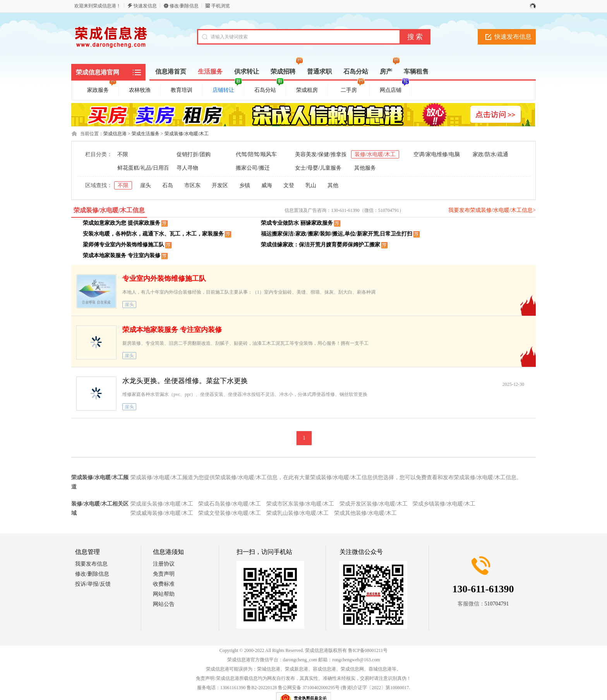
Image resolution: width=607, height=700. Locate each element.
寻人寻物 (187, 168)
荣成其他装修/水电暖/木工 (365, 513)
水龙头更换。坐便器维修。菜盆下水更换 (185, 381)
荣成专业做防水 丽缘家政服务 (297, 223)
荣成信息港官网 (98, 72)
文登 (289, 185)
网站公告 (164, 604)
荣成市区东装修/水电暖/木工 (300, 504)
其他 (333, 185)
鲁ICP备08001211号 (368, 650)
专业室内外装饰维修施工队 (164, 279)
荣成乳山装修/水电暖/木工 (298, 513)
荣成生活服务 (146, 134)
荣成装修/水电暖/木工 (187, 134)
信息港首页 (171, 71)
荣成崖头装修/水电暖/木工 (162, 504)
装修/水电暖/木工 (375, 154)
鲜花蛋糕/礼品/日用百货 (146, 168)
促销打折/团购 (194, 154)
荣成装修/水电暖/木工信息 (109, 210)
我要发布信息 (91, 564)
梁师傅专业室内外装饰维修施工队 (123, 245)
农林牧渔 (140, 90)
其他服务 (365, 168)
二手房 (353, 89)
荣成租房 (307, 90)
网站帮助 (164, 594)
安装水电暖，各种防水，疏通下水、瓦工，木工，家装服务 (153, 234)
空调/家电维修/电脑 (437, 154)
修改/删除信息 (184, 6)
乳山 (311, 185)
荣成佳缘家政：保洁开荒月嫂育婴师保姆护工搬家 (321, 245)
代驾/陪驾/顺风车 (256, 154)
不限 (123, 154)
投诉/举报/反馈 (93, 584)
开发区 (220, 185)
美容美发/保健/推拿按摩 (324, 154)
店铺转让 (227, 89)
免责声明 (164, 574)
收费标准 (164, 584)
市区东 (192, 185)
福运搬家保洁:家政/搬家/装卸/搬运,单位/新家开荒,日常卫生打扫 (337, 234)
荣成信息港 (115, 134)
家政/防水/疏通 (490, 154)
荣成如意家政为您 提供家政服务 (122, 223)
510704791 (497, 604)
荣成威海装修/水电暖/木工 (162, 513)
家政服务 (102, 89)
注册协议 (164, 564)
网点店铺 (394, 89)
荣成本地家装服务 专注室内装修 (122, 255)
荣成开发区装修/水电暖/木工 (374, 504)
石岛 (168, 185)
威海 (267, 185)
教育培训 (182, 90)
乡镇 (245, 185)
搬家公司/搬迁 (253, 168)
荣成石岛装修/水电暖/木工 (230, 504)
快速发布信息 (513, 37)
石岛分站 (269, 89)
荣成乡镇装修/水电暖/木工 (444, 504)
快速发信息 (145, 6)
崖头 (146, 185)
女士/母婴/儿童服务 (318, 168)
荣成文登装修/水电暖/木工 (230, 513)
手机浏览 (221, 6)
